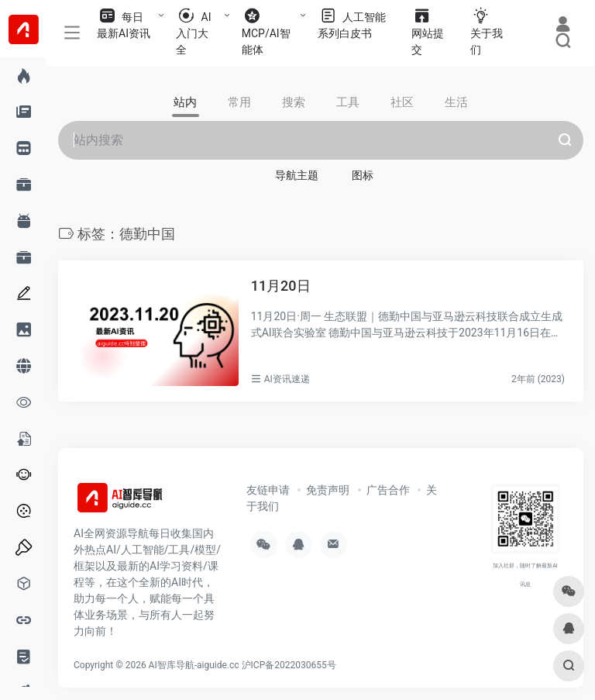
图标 (363, 175)
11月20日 (281, 286)
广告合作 (388, 490)
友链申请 (268, 490)
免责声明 (328, 490)
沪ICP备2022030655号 (289, 665)
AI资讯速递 (287, 379)
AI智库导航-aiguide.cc (194, 665)
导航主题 (297, 175)
